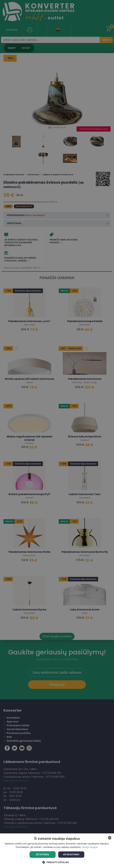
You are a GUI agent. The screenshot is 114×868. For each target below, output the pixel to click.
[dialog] (57, 434)
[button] (57, 862)
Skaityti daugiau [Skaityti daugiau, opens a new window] (90, 847)
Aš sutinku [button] (43, 854)
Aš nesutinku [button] (71, 854)
